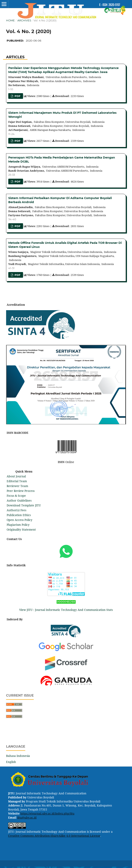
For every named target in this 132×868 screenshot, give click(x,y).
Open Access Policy (20, 520)
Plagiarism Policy (18, 525)
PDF (17, 96)
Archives (24, 20)
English (11, 762)
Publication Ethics (19, 515)
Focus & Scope (16, 496)
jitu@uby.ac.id (27, 817)
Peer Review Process (21, 491)
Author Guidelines (19, 500)
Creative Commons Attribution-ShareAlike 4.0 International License (54, 836)
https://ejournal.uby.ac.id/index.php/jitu (47, 813)
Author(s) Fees (16, 510)
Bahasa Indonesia (18, 756)
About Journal (16, 476)
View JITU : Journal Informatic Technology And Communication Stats (66, 610)
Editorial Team (17, 481)
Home (10, 20)
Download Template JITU (24, 505)
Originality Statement (21, 529)
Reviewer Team (17, 486)
